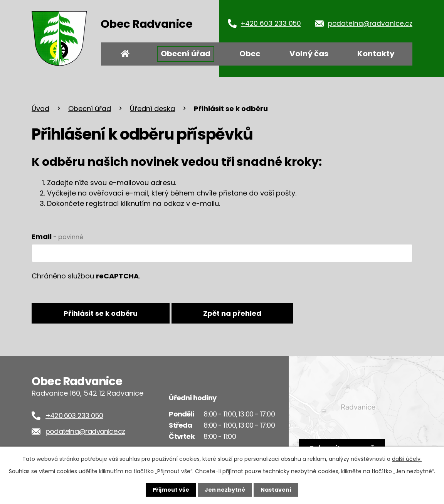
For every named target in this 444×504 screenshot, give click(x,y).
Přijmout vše (171, 490)
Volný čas (309, 54)
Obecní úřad (186, 54)
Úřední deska (152, 109)
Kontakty (376, 54)
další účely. (407, 459)
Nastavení (276, 490)
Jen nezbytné (225, 490)
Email (57, 237)
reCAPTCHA (117, 276)
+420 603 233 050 (271, 24)
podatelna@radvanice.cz (370, 24)
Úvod (125, 54)
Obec (250, 54)
